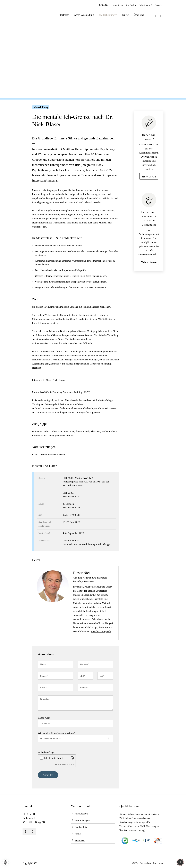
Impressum (158, 863)
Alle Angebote (81, 814)
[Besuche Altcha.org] (72, 759)
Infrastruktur (145, 5)
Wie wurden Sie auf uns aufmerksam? (57, 733)
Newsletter (80, 840)
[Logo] (33, 13)
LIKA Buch (105, 5)
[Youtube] (156, 16)
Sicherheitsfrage (46, 752)
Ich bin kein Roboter (54, 758)
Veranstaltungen (82, 820)
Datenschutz (145, 863)
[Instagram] (161, 16)
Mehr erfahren (149, 262)
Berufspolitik (81, 827)
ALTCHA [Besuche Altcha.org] (70, 764)
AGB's (134, 863)
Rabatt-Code (44, 718)
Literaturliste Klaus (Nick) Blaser (49, 380)
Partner (78, 834)
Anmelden (48, 775)
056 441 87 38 (149, 177)
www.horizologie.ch (101, 631)
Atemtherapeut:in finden (124, 5)
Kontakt (159, 5)
